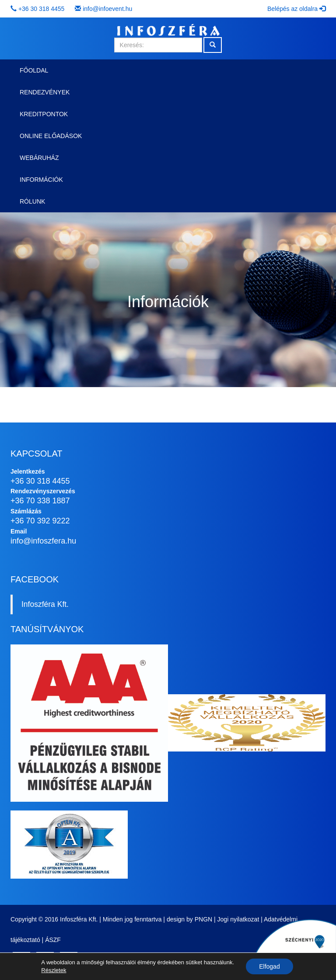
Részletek (54, 970)
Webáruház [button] (39, 158)
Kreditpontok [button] (44, 114)
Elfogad (269, 966)
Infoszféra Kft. (45, 604)
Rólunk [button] (32, 201)
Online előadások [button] (51, 136)
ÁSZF (53, 940)
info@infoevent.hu (107, 9)
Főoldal (34, 70)
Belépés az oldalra (296, 9)
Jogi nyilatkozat (238, 919)
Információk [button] (41, 180)
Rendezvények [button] (45, 92)
